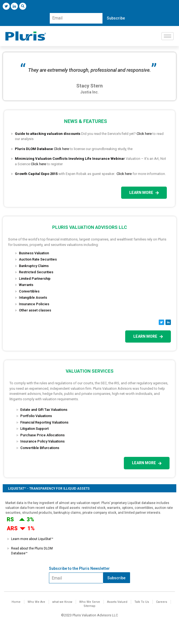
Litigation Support (34, 429)
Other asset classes (35, 310)
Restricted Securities (36, 272)
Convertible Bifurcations (40, 448)
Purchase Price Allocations (42, 435)
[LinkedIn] (14, 6)
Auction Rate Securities (38, 259)
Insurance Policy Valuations (42, 441)
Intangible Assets (33, 297)
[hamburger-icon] (168, 36)
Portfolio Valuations (36, 416)
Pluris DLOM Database (34, 149)
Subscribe (116, 18)
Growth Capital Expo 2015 (36, 174)
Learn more (144, 193)
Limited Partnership (35, 279)
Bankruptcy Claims (34, 266)
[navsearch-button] (23, 6)
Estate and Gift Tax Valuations (44, 410)
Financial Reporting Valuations (44, 422)
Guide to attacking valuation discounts (48, 134)
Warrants (26, 285)
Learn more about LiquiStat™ (32, 539)
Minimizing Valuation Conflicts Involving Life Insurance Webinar (70, 159)
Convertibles (29, 291)
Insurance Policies (34, 304)
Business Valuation (34, 253)
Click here (144, 134)
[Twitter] (6, 6)
